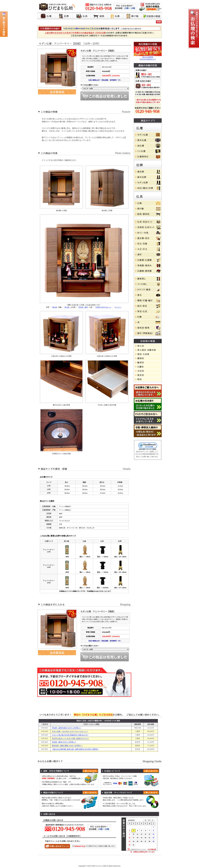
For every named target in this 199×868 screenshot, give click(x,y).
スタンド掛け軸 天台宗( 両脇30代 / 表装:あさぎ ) (70, 735)
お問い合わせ (150, 861)
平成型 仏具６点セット (103, 307)
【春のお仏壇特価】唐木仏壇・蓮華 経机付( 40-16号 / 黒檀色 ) (75, 749)
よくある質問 (135, 861)
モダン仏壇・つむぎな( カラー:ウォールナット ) (70, 731)
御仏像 (55, 307)
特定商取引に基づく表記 (116, 861)
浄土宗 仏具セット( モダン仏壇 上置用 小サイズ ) (70, 738)
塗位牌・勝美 (83, 307)
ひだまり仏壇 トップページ (55, 861)
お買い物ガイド (76, 861)
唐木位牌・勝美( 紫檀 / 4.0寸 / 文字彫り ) (67, 746)
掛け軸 (67, 307)
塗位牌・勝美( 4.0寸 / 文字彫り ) (64, 742)
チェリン (118, 307)
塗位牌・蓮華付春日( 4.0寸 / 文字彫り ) (67, 728)
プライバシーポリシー (94, 861)
